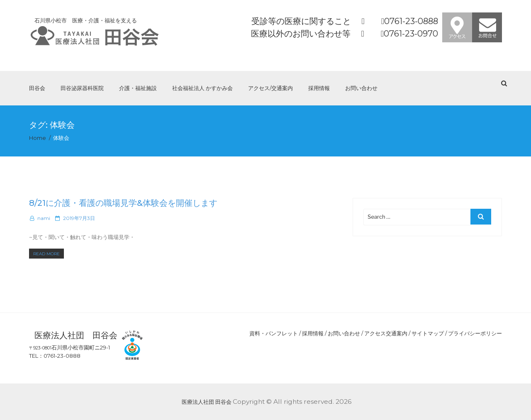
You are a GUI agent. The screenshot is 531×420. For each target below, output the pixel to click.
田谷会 (37, 88)
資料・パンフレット (274, 333)
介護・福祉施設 (138, 88)
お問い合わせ (361, 88)
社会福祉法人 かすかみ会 (202, 88)
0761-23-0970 (411, 34)
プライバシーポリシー (475, 333)
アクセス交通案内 (386, 333)
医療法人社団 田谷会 (207, 402)
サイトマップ (428, 333)
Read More (49, 254)
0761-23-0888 (411, 21)
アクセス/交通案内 (270, 88)
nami (44, 218)
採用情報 (319, 88)
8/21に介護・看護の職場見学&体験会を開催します (123, 203)
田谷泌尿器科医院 (82, 88)
